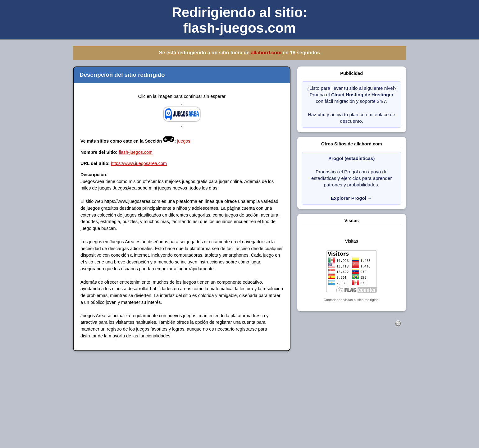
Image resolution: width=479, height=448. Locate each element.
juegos (184, 141)
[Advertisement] (186, 404)
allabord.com (266, 53)
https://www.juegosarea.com (139, 163)
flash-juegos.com (136, 152)
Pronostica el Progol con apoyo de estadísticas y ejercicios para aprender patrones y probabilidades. (351, 178)
